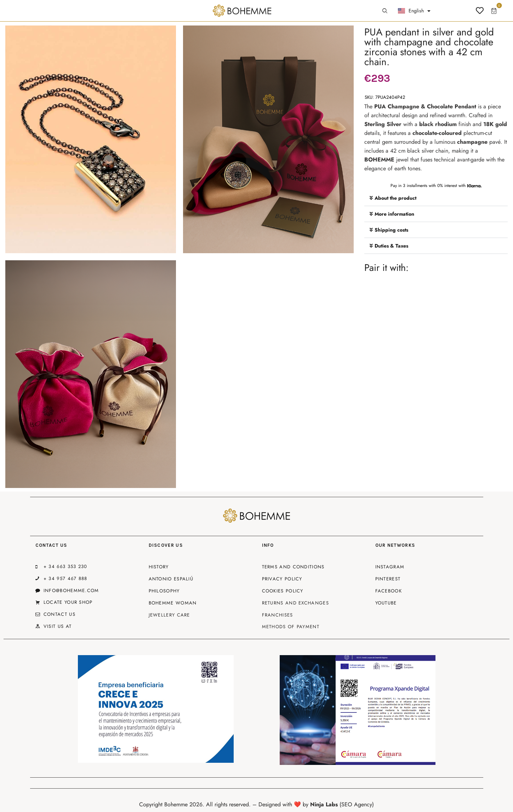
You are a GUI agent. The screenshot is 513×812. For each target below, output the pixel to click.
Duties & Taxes (391, 246)
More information (394, 214)
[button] (436, 198)
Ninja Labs (324, 804)
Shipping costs (391, 230)
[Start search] (385, 11)
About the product (395, 198)
